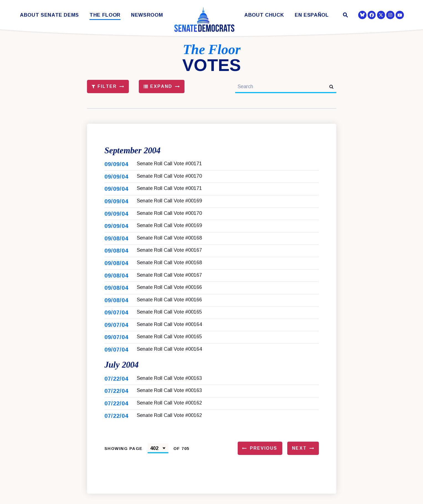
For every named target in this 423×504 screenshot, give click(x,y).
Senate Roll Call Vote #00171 (169, 169)
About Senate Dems (49, 15)
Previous (264, 458)
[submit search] (331, 87)
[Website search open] (345, 16)
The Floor (105, 15)
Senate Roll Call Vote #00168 (169, 243)
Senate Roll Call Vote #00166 (169, 292)
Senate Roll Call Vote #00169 (169, 206)
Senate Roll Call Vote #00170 (169, 181)
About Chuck (264, 15)
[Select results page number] (158, 459)
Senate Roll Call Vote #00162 (169, 413)
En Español (312, 15)
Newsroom (147, 15)
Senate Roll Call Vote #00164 (169, 330)
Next (299, 458)
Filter (104, 86)
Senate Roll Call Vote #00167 (169, 255)
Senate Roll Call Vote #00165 (169, 317)
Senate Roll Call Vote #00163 (169, 388)
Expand (158, 86)
